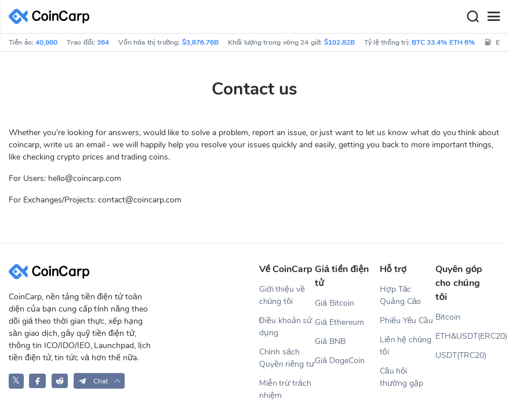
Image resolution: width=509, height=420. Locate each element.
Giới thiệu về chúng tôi (282, 295)
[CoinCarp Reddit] (60, 381)
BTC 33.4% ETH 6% (443, 42)
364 (103, 42)
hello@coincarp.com (85, 178)
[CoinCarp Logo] (52, 17)
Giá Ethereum (339, 322)
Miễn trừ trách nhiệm (286, 389)
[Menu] (493, 17)
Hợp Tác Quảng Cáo (401, 295)
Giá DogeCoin (340, 361)
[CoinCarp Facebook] (37, 381)
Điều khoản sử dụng (286, 327)
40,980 (46, 42)
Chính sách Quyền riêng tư (287, 358)
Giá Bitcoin (335, 303)
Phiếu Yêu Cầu (407, 321)
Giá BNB (330, 341)
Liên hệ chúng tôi (406, 346)
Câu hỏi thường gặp (401, 377)
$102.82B (339, 42)
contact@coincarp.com (140, 200)
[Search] (472, 17)
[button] (99, 381)
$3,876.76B (200, 42)
